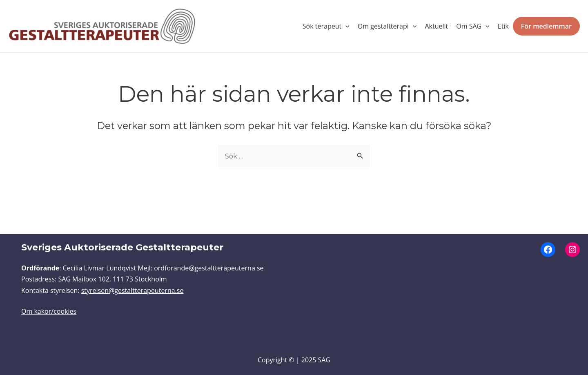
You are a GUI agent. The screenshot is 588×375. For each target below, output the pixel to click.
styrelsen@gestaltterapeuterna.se (133, 290)
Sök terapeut (326, 26)
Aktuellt (436, 26)
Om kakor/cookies (49, 311)
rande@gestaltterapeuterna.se (217, 268)
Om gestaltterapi (387, 26)
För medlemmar (546, 26)
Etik (503, 26)
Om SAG (473, 26)
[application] (345, 26)
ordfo (162, 268)
